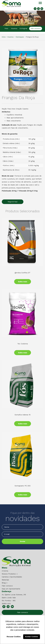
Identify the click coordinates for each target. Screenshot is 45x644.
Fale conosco (36, 28)
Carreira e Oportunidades (12, 577)
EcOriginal (23, 28)
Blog (5, 583)
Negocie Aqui (13, 202)
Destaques (20, 37)
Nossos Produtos (10, 574)
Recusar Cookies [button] (14, 637)
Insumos (14, 28)
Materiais (5, 580)
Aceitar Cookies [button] (32, 637)
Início (4, 37)
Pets (6, 28)
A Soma (5, 571)
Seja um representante (11, 589)
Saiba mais (23, 282)
